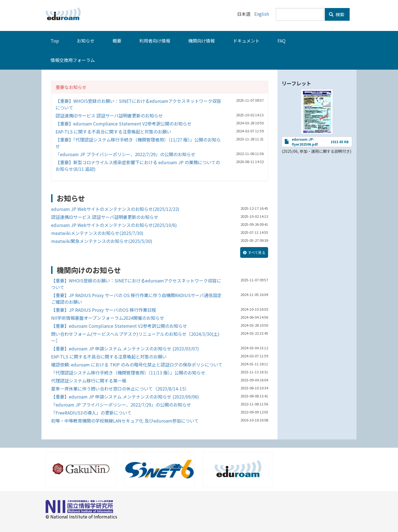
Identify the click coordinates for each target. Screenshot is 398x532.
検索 (337, 14)
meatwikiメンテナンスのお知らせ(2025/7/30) (97, 233)
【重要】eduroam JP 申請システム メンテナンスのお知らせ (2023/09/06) (125, 397)
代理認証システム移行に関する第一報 (89, 381)
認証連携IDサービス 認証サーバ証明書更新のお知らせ (109, 116)
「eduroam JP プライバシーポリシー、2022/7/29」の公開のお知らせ (125, 154)
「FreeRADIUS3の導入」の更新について (91, 413)
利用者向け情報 (155, 41)
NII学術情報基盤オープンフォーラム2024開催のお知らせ (108, 318)
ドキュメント (246, 41)
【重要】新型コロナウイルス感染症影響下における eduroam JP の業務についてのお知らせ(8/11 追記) (138, 166)
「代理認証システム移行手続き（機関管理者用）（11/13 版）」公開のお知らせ (128, 373)
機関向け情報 (201, 41)
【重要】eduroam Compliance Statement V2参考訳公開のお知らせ (124, 124)
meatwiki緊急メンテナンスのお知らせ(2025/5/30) (102, 241)
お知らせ (86, 41)
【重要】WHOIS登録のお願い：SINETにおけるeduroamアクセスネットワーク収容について (138, 104)
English (262, 14)
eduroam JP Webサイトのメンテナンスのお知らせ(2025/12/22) (115, 209)
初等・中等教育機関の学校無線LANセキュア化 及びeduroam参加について (125, 421)
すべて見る (257, 252)
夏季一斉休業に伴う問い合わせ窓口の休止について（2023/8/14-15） (120, 389)
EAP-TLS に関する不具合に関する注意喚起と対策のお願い (113, 132)
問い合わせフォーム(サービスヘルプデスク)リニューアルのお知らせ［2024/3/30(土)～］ (135, 337)
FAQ (282, 41)
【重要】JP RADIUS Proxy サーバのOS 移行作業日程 (104, 310)
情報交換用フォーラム (73, 60)
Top (55, 41)
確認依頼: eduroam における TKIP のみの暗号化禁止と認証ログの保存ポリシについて (137, 365)
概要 (117, 41)
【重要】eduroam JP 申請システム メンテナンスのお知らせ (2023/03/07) (125, 348)
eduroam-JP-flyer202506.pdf (305, 142)
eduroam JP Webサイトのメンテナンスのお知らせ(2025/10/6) (114, 225)
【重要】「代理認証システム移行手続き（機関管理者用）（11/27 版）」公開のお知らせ (138, 143)
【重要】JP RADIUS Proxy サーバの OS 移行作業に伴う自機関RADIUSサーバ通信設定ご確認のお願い (136, 298)
